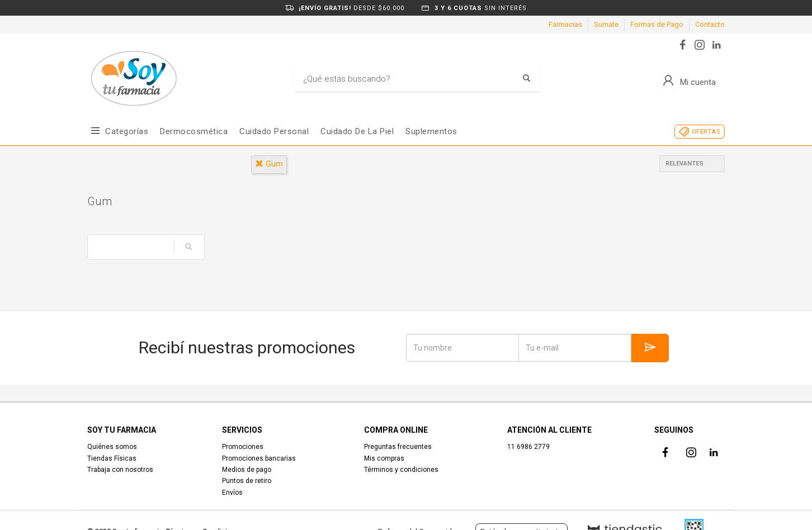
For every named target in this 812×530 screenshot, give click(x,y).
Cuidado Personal (274, 131)
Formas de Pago (657, 24)
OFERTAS (706, 132)
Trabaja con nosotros (120, 470)
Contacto (710, 24)
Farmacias (565, 24)
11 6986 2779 (528, 447)
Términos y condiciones (401, 470)
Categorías (127, 131)
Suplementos (431, 131)
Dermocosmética (194, 131)
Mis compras (384, 458)
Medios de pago (247, 470)
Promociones (243, 447)
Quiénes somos (112, 447)
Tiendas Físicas (112, 458)
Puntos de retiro (247, 481)
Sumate (606, 24)
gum (269, 164)
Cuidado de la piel (357, 131)
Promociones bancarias (259, 458)
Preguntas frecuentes (398, 447)
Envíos (232, 493)
